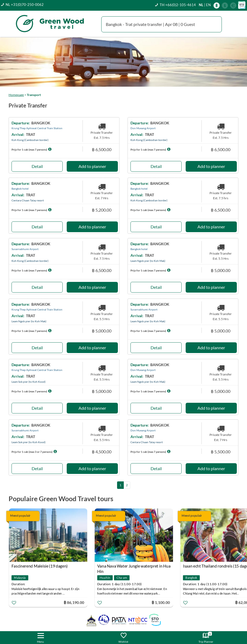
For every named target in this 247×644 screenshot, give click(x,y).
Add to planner (92, 166)
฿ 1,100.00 (161, 602)
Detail (37, 166)
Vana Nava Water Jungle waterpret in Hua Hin (134, 567)
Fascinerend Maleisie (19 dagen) (40, 566)
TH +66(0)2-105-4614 (178, 5)
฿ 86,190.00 (74, 602)
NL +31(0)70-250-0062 (25, 5)
